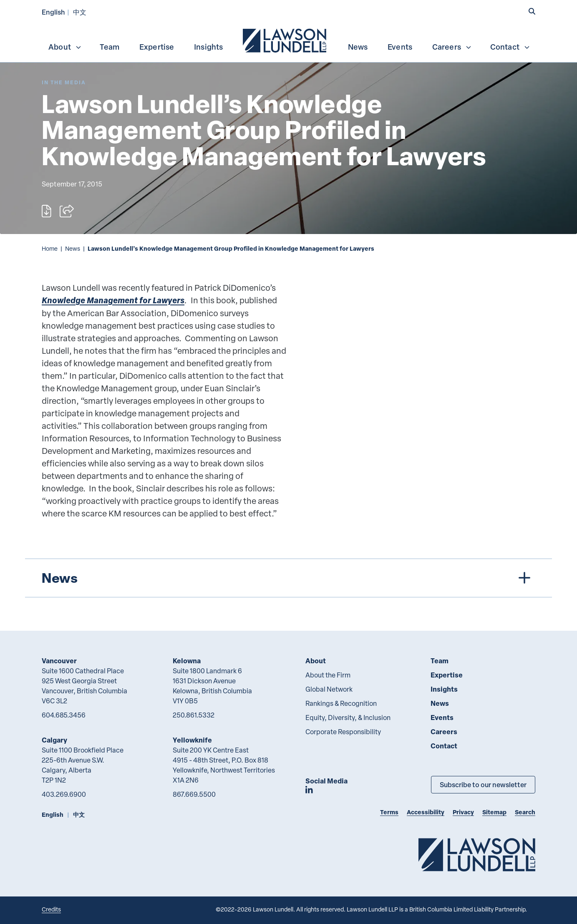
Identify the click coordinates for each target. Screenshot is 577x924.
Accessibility (426, 812)
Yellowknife (192, 740)
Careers (452, 47)
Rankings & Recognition (341, 703)
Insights (209, 47)
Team (110, 47)
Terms (389, 812)
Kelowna (187, 661)
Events (400, 47)
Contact (510, 47)
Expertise (157, 47)
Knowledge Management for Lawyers (113, 300)
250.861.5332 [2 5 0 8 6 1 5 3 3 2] (194, 715)
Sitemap (494, 812)
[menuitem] (285, 40)
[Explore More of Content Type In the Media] (64, 82)
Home (50, 248)
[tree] (288, 578)
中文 (80, 12)
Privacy (463, 812)
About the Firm (328, 675)
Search (525, 812)
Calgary (54, 740)
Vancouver (59, 661)
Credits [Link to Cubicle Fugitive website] (51, 909)
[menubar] (288, 40)
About (65, 47)
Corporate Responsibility (343, 732)
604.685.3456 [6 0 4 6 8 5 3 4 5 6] (64, 715)
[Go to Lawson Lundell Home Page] (477, 855)
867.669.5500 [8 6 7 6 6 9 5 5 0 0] (194, 794)
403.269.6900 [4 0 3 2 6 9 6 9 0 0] (64, 794)
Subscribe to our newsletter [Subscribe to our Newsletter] (483, 784)
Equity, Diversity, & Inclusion (348, 718)
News (358, 47)
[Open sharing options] (67, 211)
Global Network (329, 689)
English (53, 12)
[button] (532, 11)
